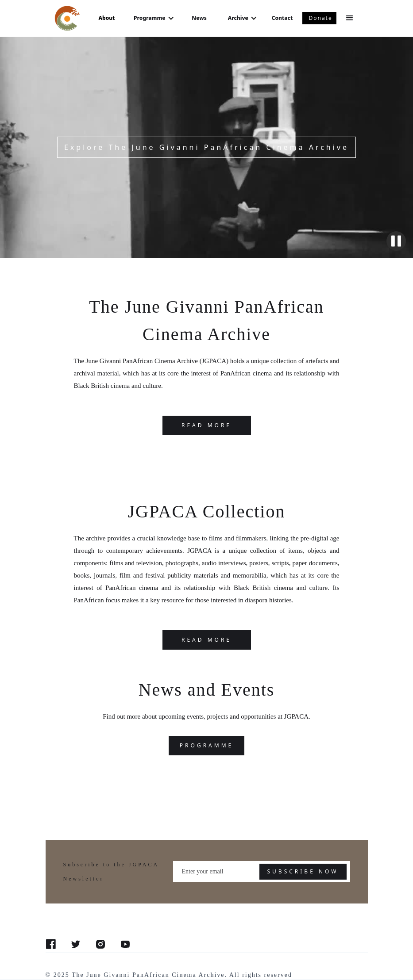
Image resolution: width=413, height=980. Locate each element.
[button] (154, 18)
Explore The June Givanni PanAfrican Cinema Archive (206, 147)
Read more (206, 640)
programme (206, 745)
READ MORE (206, 425)
